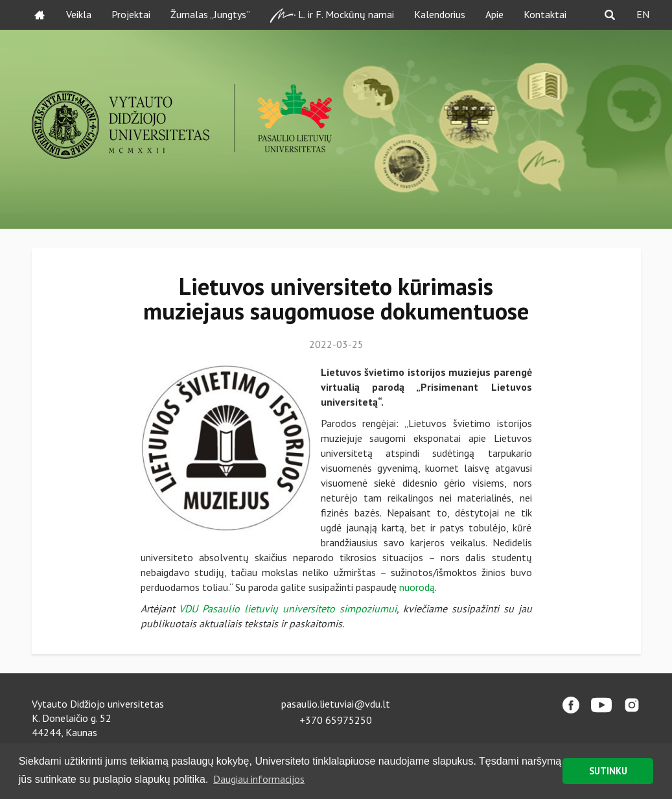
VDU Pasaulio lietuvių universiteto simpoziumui (288, 608)
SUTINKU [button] (608, 771)
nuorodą (417, 587)
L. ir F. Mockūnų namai (332, 15)
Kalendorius (440, 14)
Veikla (79, 14)
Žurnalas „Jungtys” (210, 14)
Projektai (131, 14)
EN (643, 14)
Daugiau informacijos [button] (259, 779)
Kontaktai (545, 14)
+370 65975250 (336, 720)
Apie (494, 14)
